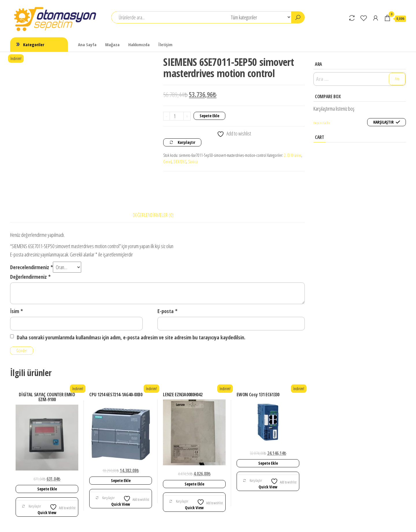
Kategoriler (34, 44)
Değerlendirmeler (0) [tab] (153, 189)
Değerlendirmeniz (30, 250)
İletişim (165, 44)
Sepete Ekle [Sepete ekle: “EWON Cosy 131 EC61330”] (268, 437)
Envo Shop (237, 522)
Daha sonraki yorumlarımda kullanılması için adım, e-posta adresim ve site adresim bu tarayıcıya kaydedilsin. (131, 311)
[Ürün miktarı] (177, 116)
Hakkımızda (139, 44)
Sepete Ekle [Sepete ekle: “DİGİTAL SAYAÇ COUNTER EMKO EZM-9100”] (47, 462)
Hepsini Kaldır (322, 123)
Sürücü (193, 162)
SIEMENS (180, 162)
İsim (16, 284)
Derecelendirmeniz (31, 241)
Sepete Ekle (209, 116)
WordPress (180, 522)
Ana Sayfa (87, 44)
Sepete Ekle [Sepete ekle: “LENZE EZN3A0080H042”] (194, 457)
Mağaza (112, 44)
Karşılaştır (186, 142)
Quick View (47, 486)
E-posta (167, 284)
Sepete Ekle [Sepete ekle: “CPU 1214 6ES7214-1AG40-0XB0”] (121, 454)
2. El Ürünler (293, 155)
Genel (167, 162)
